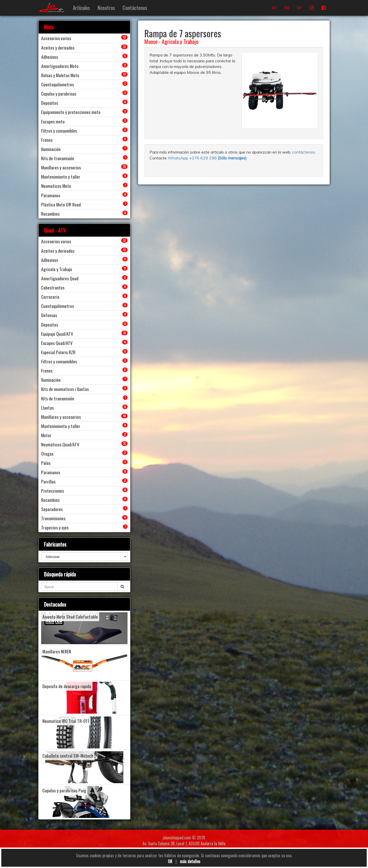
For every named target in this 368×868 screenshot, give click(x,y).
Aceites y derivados (58, 48)
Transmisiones (53, 518)
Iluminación (51, 149)
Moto (49, 27)
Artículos (81, 8)
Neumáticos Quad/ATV (60, 444)
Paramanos (51, 195)
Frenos (47, 140)
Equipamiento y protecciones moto (71, 112)
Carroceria (50, 297)
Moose (151, 41)
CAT (274, 8)
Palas (46, 463)
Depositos (50, 103)
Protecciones (53, 491)
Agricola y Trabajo (180, 41)
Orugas (47, 454)
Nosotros (106, 8)
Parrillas (48, 481)
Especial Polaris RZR (58, 352)
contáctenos (304, 152)
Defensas (49, 315)
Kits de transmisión (58, 158)
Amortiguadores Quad (60, 278)
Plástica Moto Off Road (61, 204)
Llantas (47, 408)
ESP (299, 8)
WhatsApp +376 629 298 (193, 158)
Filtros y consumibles (59, 131)
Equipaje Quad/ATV (57, 334)
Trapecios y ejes (55, 527)
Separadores (52, 509)
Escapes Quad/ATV (57, 343)
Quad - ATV (55, 230)
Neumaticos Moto (56, 186)
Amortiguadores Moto (60, 66)
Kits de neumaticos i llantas (65, 389)
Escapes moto (53, 121)
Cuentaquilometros (57, 84)
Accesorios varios (56, 38)
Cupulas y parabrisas (59, 94)
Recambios (50, 214)
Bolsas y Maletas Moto (60, 75)
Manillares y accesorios (61, 167)
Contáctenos (135, 8)
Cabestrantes (53, 287)
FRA (287, 8)
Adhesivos (50, 57)
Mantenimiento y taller (61, 177)
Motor (46, 435)
